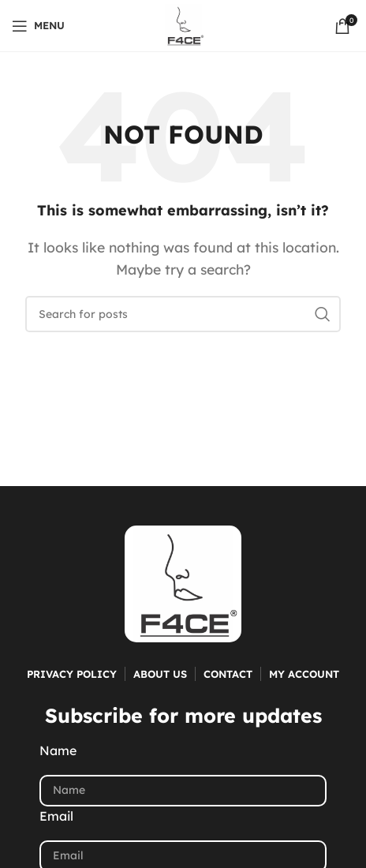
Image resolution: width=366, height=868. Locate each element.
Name (58, 750)
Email (56, 816)
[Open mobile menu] (38, 26)
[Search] (183, 314)
